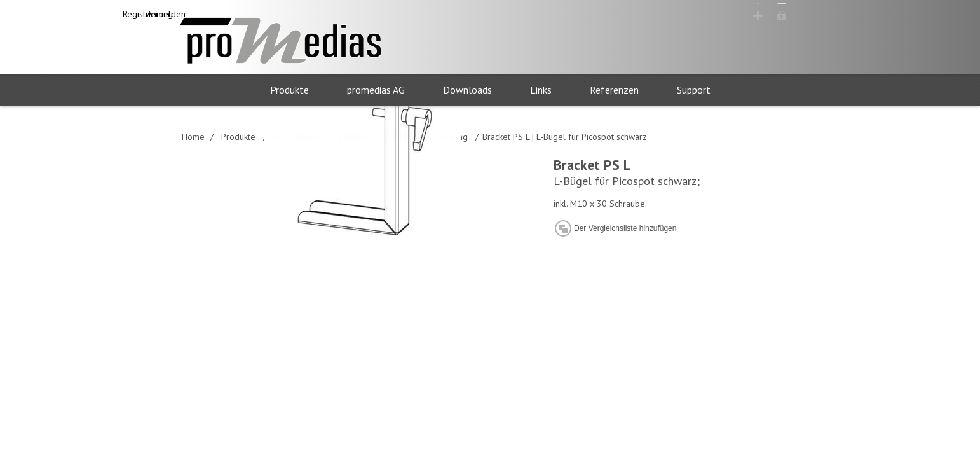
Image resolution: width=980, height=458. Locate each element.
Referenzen (614, 90)
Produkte (289, 90)
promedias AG (376, 90)
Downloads (467, 90)
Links (541, 90)
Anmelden (771, 15)
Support (694, 90)
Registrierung (699, 15)
